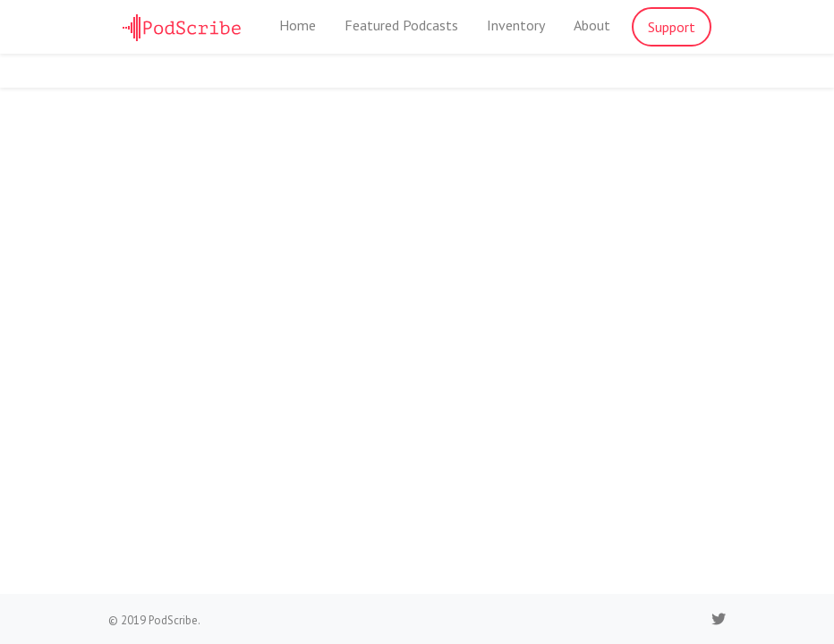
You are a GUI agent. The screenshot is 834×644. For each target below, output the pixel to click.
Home (298, 25)
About (592, 25)
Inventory (516, 25)
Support (672, 27)
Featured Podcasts (401, 25)
